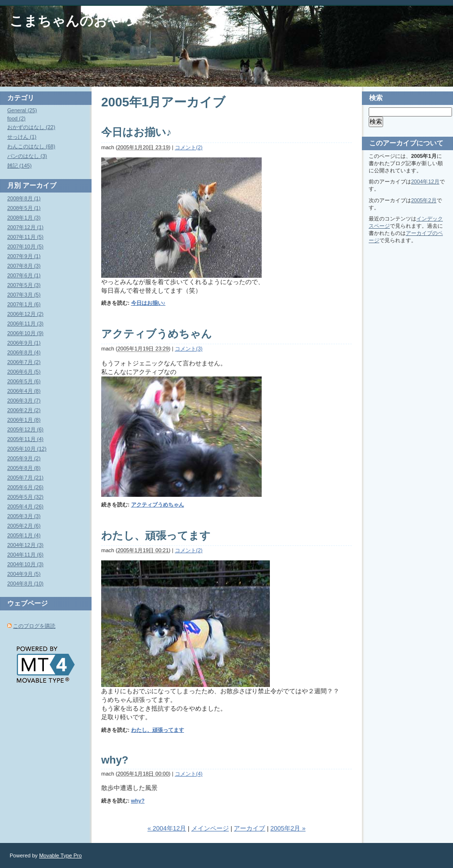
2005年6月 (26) (25, 487)
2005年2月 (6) (24, 526)
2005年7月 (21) (25, 478)
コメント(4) (189, 774)
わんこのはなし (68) (31, 146)
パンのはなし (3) (27, 156)
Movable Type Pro (60, 855)
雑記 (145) (20, 166)
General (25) (22, 110)
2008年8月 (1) (24, 198)
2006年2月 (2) (24, 410)
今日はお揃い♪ (136, 132)
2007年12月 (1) (25, 227)
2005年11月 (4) (25, 439)
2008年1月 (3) (24, 218)
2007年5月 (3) (24, 285)
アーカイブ (249, 828)
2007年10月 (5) (25, 246)
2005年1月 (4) (24, 535)
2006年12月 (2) (25, 314)
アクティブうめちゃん (157, 334)
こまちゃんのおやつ (73, 21)
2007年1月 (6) (24, 304)
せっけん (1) (22, 137)
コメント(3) (189, 349)
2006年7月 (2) (24, 362)
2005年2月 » (288, 828)
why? (115, 760)
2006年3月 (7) (24, 401)
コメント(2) (189, 147)
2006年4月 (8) (24, 391)
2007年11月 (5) (25, 237)
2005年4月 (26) (25, 506)
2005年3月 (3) (24, 516)
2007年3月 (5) (24, 295)
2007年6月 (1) (24, 275)
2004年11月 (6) (25, 555)
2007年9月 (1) (24, 256)
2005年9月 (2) (24, 458)
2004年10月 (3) (25, 564)
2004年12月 (425, 181)
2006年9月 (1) (24, 343)
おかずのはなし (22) (31, 127)
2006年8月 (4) (24, 352)
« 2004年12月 (167, 828)
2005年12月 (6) (25, 429)
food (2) (16, 118)
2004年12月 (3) (25, 545)
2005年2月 (424, 200)
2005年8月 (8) (24, 468)
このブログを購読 (34, 626)
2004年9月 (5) (24, 574)
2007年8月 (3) (24, 266)
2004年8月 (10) (25, 583)
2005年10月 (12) (27, 449)
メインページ (210, 828)
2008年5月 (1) (24, 208)
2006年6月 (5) (24, 372)
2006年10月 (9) (25, 333)
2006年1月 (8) (24, 420)
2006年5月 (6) (24, 381)
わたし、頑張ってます (156, 536)
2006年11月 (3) (25, 324)
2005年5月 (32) (25, 497)
